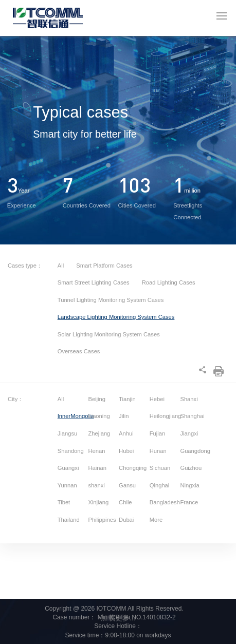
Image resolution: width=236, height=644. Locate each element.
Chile (125, 502)
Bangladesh (164, 502)
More (156, 520)
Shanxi (189, 399)
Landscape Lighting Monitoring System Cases (116, 317)
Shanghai (192, 416)
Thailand (69, 520)
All (61, 266)
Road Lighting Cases (169, 282)
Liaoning (99, 416)
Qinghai (160, 485)
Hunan (158, 451)
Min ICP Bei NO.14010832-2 (135, 617)
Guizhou (191, 468)
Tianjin (127, 399)
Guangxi (68, 468)
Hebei (157, 399)
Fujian (157, 433)
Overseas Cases (79, 351)
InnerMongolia (72, 416)
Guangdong (195, 451)
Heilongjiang (164, 416)
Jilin (124, 416)
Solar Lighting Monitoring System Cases (109, 334)
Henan (96, 451)
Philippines (102, 520)
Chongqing (133, 468)
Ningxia (189, 485)
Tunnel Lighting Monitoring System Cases (111, 300)
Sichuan (160, 468)
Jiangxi (189, 433)
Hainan (97, 468)
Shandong (71, 451)
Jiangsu (68, 433)
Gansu (127, 485)
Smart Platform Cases (104, 266)
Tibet (64, 502)
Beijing (97, 399)
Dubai (126, 520)
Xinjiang (98, 502)
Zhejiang (99, 433)
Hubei (126, 451)
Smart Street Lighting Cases (94, 282)
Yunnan (67, 485)
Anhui (126, 433)
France (189, 502)
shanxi (96, 485)
